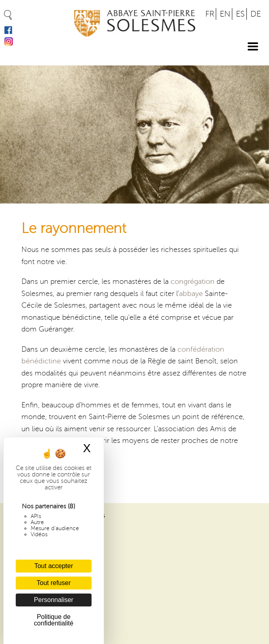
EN (225, 14)
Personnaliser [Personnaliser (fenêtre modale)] (54, 600)
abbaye (191, 294)
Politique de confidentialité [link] (54, 620)
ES (240, 14)
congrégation (193, 281)
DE (256, 14)
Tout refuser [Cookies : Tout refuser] (54, 583)
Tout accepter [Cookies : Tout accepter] (54, 566)
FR (210, 14)
